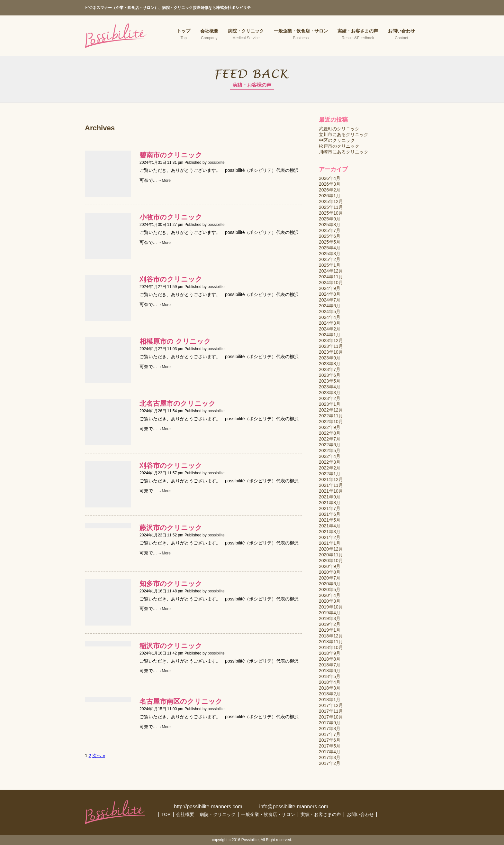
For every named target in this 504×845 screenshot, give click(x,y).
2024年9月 (330, 288)
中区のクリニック (337, 140)
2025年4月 (330, 248)
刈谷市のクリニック (171, 267)
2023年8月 (330, 364)
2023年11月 (331, 346)
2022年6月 (330, 445)
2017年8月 (330, 729)
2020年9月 (330, 566)
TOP (166, 814)
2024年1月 (330, 335)
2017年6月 (330, 740)
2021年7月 (330, 508)
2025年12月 (331, 201)
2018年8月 (330, 659)
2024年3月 (330, 323)
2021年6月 (330, 514)
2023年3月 (330, 393)
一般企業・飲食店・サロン (301, 34)
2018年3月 (330, 688)
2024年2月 (330, 329)
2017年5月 (330, 746)
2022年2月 (330, 468)
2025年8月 (330, 225)
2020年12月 (331, 549)
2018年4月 (330, 682)
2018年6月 (330, 671)
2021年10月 (331, 491)
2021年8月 (330, 503)
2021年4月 (330, 526)
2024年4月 (330, 317)
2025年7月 (330, 230)
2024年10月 (331, 283)
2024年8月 (330, 294)
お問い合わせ (401, 34)
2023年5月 (330, 381)
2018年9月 (330, 653)
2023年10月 (331, 352)
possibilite (216, 162)
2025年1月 (330, 265)
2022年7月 (330, 439)
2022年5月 (330, 450)
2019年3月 (330, 618)
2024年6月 (330, 306)
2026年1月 (330, 196)
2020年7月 (330, 578)
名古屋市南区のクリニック (181, 658)
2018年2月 (330, 694)
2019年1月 (330, 630)
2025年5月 (330, 242)
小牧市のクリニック (171, 211)
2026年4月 (330, 178)
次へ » (99, 712)
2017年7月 (330, 734)
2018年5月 (330, 676)
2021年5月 (330, 520)
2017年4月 (330, 752)
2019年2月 (330, 624)
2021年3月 (330, 532)
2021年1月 (330, 543)
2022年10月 (331, 422)
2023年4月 (330, 387)
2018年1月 (330, 700)
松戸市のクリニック (339, 146)
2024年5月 (330, 311)
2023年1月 (330, 404)
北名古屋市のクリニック (178, 378)
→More (164, 181)
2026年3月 (330, 184)
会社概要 (209, 34)
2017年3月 (330, 757)
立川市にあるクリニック (344, 135)
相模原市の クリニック (175, 323)
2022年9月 (330, 427)
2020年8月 (330, 572)
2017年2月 (330, 763)
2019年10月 (331, 607)
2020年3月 (330, 601)
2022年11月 (331, 416)
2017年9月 (330, 723)
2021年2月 (330, 537)
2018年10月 (331, 647)
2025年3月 (330, 254)
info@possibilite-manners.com (294, 807)
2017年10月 (331, 717)
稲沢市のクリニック (171, 602)
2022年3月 (330, 462)
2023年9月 (330, 358)
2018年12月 (331, 636)
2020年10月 (331, 561)
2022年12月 (331, 410)
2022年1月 (330, 474)
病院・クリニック (246, 34)
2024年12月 (331, 271)
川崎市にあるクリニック (344, 152)
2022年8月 (330, 433)
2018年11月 (331, 642)
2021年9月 (330, 497)
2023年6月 (330, 375)
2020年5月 (330, 590)
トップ (184, 34)
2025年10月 (331, 213)
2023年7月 (330, 369)
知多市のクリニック (171, 546)
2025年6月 (330, 236)
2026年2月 (330, 190)
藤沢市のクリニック (171, 490)
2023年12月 (331, 340)
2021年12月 (331, 479)
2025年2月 (330, 259)
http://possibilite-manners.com (208, 807)
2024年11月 (331, 277)
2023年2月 (330, 398)
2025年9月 (330, 219)
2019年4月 (330, 613)
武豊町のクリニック (339, 129)
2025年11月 (331, 207)
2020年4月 (330, 595)
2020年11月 (331, 555)
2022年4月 (330, 456)
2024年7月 (330, 300)
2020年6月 (330, 584)
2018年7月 (330, 665)
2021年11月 (331, 485)
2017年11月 (331, 711)
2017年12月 (331, 705)
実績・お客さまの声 (358, 34)
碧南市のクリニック (171, 155)
